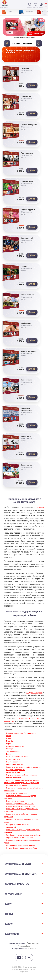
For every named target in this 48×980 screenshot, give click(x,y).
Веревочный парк (14, 772)
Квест (9, 736)
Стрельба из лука (13, 759)
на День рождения (34, 693)
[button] (45, 12)
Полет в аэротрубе (14, 762)
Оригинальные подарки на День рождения (24, 767)
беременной (9, 721)
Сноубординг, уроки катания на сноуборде (23, 835)
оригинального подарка (28, 718)
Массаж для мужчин (15, 764)
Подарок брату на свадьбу (17, 785)
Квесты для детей (14, 777)
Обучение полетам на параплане (20, 837)
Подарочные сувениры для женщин (21, 845)
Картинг (10, 744)
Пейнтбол (10, 741)
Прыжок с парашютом (15, 746)
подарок (41, 507)
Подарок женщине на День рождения (22, 775)
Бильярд (10, 749)
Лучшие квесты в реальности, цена (21, 806)
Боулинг (10, 754)
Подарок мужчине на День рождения (21, 733)
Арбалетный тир (13, 827)
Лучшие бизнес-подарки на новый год (22, 848)
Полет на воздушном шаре (17, 757)
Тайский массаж (13, 751)
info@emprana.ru (32, 943)
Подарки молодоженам (16, 770)
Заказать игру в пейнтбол (17, 793)
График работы (24, 946)
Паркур (9, 738)
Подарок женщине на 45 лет (18, 824)
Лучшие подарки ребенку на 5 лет (20, 804)
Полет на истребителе (15, 801)
